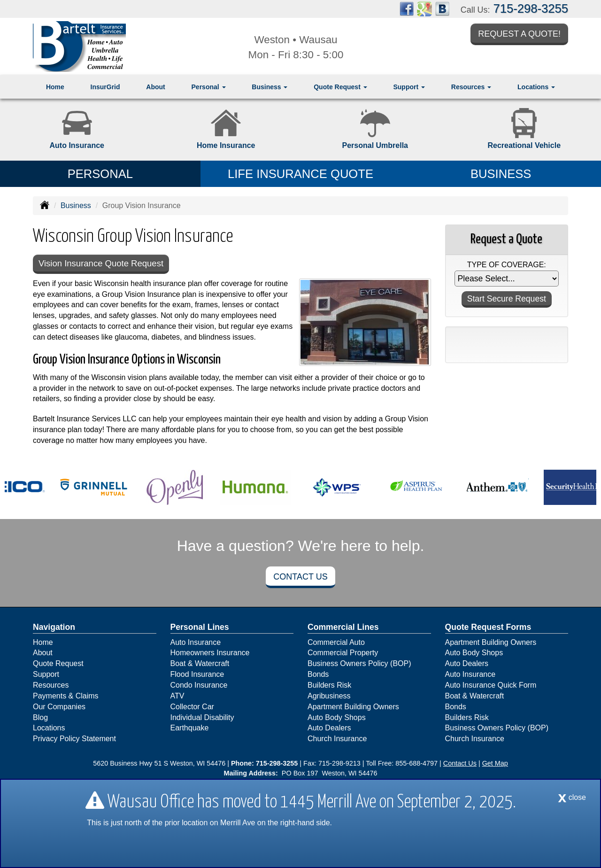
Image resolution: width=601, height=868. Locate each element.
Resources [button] (471, 87)
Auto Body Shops (337, 718)
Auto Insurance (196, 643)
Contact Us (300, 577)
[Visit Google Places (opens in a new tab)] (424, 8)
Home (55, 87)
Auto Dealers (329, 728)
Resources (51, 686)
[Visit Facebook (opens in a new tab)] (407, 8)
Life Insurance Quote (300, 174)
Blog (40, 718)
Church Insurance (337, 739)
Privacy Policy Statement (74, 739)
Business (76, 205)
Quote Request (58, 664)
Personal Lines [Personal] (200, 628)
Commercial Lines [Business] (343, 628)
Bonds (318, 675)
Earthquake (190, 728)
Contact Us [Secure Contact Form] (460, 764)
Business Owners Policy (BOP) (359, 664)
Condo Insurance (199, 686)
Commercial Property (343, 653)
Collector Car (192, 707)
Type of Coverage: (507, 265)
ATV (177, 696)
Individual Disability (202, 718)
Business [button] (270, 87)
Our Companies (59, 707)
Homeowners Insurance (210, 653)
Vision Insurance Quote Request (103, 264)
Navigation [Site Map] (54, 628)
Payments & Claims (66, 696)
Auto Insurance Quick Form (491, 686)
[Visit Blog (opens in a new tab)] (442, 8)
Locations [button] (536, 87)
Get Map (495, 764)
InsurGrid (105, 87)
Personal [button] (209, 87)
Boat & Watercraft (200, 664)
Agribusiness (329, 696)
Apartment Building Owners (353, 707)
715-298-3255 (531, 8)
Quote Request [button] (340, 87)
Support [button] (409, 87)
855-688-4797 (416, 764)
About (155, 87)
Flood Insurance (197, 675)
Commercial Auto (336, 643)
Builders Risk (329, 686)
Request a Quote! (519, 34)
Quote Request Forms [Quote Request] (488, 628)
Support (46, 675)
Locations (49, 728)
